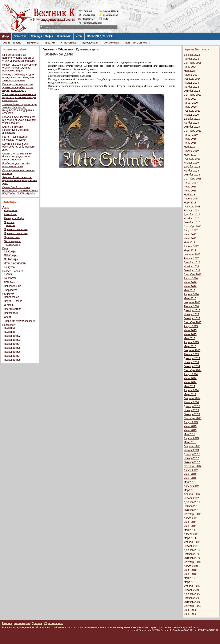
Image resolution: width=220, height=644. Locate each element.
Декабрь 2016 (192, 263)
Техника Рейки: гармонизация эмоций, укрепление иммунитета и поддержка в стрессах (20, 109)
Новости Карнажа (13, 271)
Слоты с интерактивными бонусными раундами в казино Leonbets (17, 157)
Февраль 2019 (192, 159)
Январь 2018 (191, 211)
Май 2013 (189, 434)
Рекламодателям (91, 23)
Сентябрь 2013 (193, 418)
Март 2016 (190, 298)
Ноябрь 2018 (191, 171)
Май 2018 (189, 195)
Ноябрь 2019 (191, 123)
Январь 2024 (191, 83)
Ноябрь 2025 (191, 59)
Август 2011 (191, 518)
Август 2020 (191, 103)
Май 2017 (189, 243)
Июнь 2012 (190, 478)
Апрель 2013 (191, 438)
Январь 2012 (191, 498)
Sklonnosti (10, 278)
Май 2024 (189, 71)
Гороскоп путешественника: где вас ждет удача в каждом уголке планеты (19, 120)
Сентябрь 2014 (193, 370)
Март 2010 (190, 582)
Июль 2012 (190, 474)
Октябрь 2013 (192, 414)
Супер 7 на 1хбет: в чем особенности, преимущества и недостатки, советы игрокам (20, 190)
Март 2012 (190, 490)
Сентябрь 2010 (193, 562)
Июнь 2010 (190, 574)
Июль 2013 (190, 426)
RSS (105, 19)
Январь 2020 (191, 115)
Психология (11, 313)
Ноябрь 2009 (191, 598)
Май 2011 (189, 530)
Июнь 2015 (190, 334)
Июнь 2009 (190, 614)
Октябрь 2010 (192, 558)
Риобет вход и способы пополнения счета (16, 165)
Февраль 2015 (192, 350)
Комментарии (111, 11)
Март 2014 (190, 394)
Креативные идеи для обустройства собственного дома (18, 147)
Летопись (9, 282)
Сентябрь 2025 (193, 63)
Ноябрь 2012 (191, 458)
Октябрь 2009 (192, 602)
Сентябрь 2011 (193, 514)
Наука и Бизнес (13, 301)
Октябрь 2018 (192, 175)
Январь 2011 (191, 546)
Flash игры (10, 251)
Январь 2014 (191, 402)
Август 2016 (191, 278)
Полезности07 (12, 356)
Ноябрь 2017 (191, 219)
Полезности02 (12, 336)
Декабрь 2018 (192, 167)
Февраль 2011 (192, 542)
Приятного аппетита (137, 43)
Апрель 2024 (191, 75)
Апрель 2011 (191, 534)
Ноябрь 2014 (191, 362)
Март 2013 (190, 442)
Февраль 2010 (192, 586)
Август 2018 (191, 183)
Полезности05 (12, 348)
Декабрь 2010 (192, 550)
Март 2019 (190, 155)
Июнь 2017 (190, 239)
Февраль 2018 (192, 207)
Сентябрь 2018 (193, 179)
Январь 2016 (191, 306)
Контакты (88, 19)
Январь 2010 (191, 590)
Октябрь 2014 (192, 366)
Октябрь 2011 (192, 510)
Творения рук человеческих (20, 321)
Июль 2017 (190, 235)
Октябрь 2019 (192, 127)
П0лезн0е (10, 328)
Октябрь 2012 (192, 462)
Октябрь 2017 (192, 223)
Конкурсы (10, 267)
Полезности (9, 325)
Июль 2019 (190, 139)
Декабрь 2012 (192, 454)
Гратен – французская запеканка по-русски (15, 138)
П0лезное (10, 332)
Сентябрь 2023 (193, 95)
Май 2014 (189, 386)
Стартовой (89, 15)
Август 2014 (191, 374)
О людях (9, 305)
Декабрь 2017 (192, 215)
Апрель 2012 (191, 486)
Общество (20, 36)
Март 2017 (190, 251)
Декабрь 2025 (192, 55)
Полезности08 (12, 360)
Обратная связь (53, 623)
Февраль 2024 (192, 79)
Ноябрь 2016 (191, 267)
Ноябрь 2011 (191, 506)
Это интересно (12, 43)
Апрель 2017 (191, 247)
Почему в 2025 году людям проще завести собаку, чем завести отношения (18, 78)
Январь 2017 (191, 259)
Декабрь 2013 (192, 406)
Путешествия (90, 43)
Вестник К (166, 630)
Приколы (33, 43)
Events (8, 274)
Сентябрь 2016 (193, 274)
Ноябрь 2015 (191, 314)
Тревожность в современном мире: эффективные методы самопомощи (19, 97)
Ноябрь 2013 (191, 410)
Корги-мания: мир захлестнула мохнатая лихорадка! (15, 130)
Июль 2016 (190, 282)
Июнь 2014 (190, 382)
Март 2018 (190, 203)
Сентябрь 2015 (193, 322)
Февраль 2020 (192, 111)
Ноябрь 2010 (191, 554)
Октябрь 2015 (192, 318)
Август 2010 (191, 566)
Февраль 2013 (192, 446)
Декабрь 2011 (192, 502)
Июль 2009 (190, 610)
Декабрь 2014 (192, 358)
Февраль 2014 (192, 398)
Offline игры (11, 255)
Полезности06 (12, 352)
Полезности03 (12, 340)
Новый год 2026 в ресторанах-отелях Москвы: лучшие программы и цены (20, 68)
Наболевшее (12, 297)
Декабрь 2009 (192, 594)
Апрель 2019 (191, 151)
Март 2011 (190, 538)
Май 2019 (189, 147)
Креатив (50, 43)
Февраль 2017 (192, 255)
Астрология (112, 43)
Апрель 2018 (191, 199)
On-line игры (11, 259)
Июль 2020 (190, 107)
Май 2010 (189, 578)
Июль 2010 (190, 570)
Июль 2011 (190, 522)
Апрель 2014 (191, 390)
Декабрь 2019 (192, 119)
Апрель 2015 (191, 342)
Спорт (8, 317)
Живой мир (64, 36)
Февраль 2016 (192, 302)
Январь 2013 (191, 450)
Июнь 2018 (190, 191)
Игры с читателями (15, 263)
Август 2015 (191, 326)
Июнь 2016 (190, 286)
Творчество (11, 290)
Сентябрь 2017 (193, 227)
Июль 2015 (190, 330)
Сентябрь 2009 (193, 606)
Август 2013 (191, 422)
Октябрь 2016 (192, 271)
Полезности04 (12, 344)
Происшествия (13, 309)
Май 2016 (189, 290)
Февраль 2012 (192, 494)
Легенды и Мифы (42, 36)
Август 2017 (191, 231)
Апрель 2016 (191, 294)
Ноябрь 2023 (191, 87)
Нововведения (13, 286)
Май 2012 (189, 482)
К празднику (68, 43)
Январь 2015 (191, 354)
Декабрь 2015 (192, 310)
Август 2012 (191, 470)
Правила (37, 623)
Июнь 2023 (190, 99)
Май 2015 (189, 338)
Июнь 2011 (190, 526)
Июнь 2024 (190, 67)
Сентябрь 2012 (193, 466)
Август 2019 (191, 135)
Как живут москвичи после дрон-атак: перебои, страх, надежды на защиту (18, 87)
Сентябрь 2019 (193, 131)
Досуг (6, 36)
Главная (87, 11)
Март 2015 (190, 346)
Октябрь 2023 (192, 91)
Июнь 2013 (190, 430)
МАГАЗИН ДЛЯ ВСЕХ (100, 36)
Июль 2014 (190, 378)
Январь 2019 (191, 163)
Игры (79, 36)
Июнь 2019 (190, 143)
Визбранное (111, 15)
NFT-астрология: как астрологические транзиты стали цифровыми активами (19, 58)
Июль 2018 (190, 187)
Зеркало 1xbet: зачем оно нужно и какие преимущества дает (19, 180)
